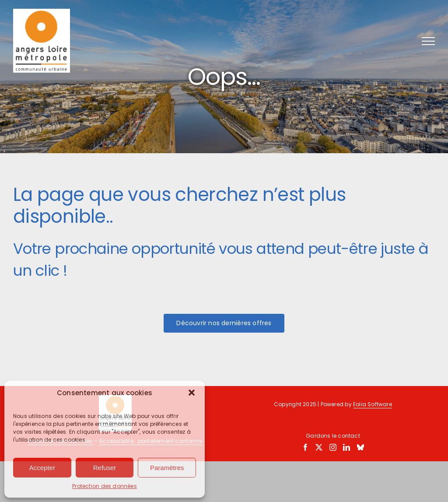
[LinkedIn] (346, 447)
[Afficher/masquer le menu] (428, 41)
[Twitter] (319, 447)
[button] (192, 393)
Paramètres (167, 468)
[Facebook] (305, 447)
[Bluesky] (360, 447)
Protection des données (105, 486)
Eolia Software (373, 404)
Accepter (42, 468)
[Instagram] (333, 447)
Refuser (105, 468)
